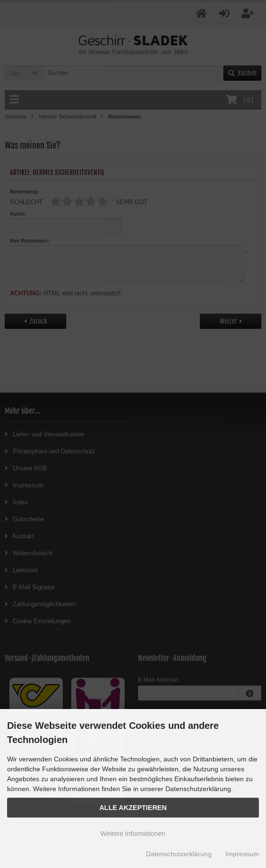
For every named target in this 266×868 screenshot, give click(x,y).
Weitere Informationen (133, 834)
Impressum (242, 854)
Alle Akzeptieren (133, 808)
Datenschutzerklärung (179, 854)
